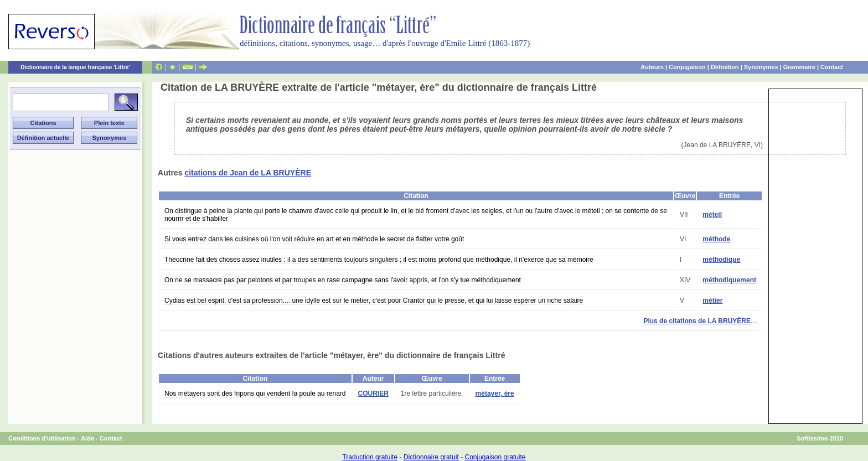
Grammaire (799, 67)
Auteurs (652, 67)
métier (712, 301)
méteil (712, 215)
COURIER (373, 393)
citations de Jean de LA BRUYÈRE (248, 173)
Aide (87, 438)
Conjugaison (687, 67)
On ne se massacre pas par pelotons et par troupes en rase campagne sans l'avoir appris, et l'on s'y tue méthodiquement (343, 280)
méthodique (721, 260)
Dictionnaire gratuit (431, 457)
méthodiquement (729, 280)
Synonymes (761, 67)
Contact (832, 67)
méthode (716, 239)
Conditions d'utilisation (42, 438)
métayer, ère (495, 393)
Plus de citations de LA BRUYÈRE (697, 321)
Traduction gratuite (370, 457)
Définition (725, 67)
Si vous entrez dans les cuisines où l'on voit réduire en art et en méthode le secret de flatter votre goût (314, 239)
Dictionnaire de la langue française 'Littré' (75, 67)
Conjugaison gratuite (495, 457)
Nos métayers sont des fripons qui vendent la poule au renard (255, 393)
